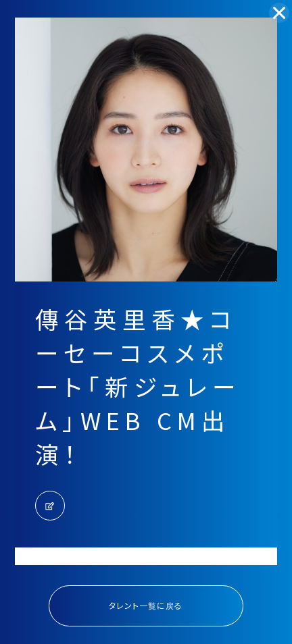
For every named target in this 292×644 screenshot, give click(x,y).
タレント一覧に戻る (146, 605)
